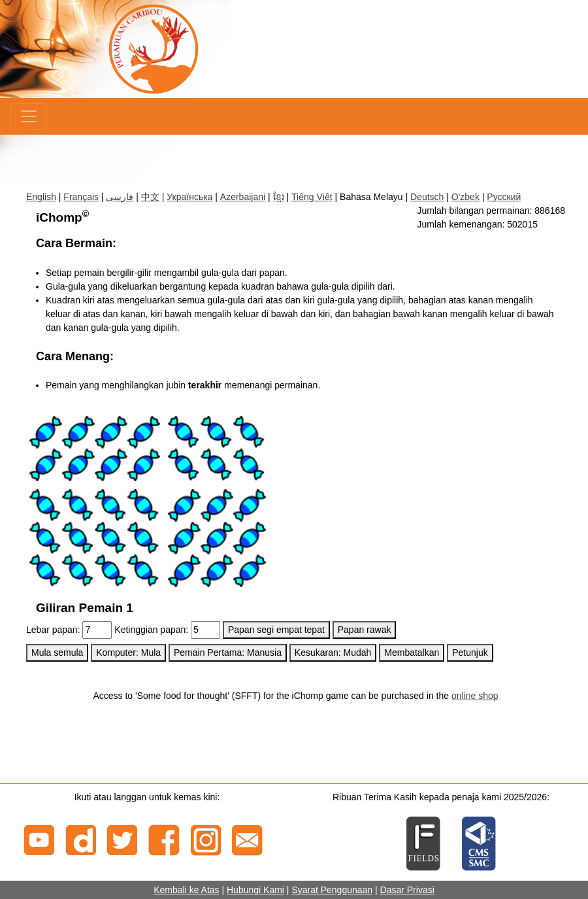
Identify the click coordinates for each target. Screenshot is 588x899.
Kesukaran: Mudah (333, 653)
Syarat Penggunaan (332, 890)
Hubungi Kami (255, 890)
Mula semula (57, 653)
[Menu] (29, 116)
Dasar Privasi (407, 890)
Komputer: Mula (128, 653)
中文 (150, 197)
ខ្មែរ (279, 197)
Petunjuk (470, 653)
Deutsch (427, 197)
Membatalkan (412, 653)
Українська (189, 197)
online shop (475, 696)
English (41, 197)
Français (81, 197)
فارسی (120, 197)
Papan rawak (365, 630)
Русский (504, 197)
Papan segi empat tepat (276, 630)
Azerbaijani (243, 197)
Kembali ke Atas (186, 890)
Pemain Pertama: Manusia (228, 653)
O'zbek (465, 197)
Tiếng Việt (312, 197)
